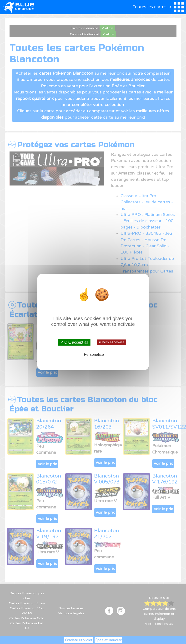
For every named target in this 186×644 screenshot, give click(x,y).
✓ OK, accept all (74, 342)
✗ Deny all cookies (112, 342)
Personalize (94, 354)
